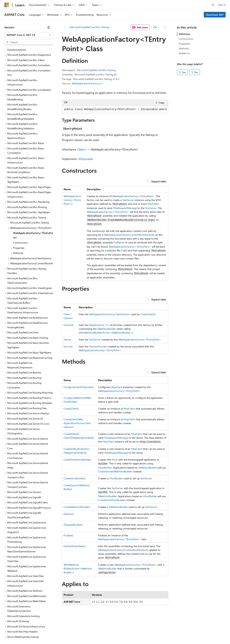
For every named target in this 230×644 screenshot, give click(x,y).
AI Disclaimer (12, 633)
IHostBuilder (105, 468)
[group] (115, 109)
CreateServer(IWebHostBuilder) (115, 471)
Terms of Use (133, 633)
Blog (50, 633)
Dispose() (69, 514)
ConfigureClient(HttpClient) (79, 387)
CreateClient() (148, 314)
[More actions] (165, 27)
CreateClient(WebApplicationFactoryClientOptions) (77, 423)
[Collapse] (49, 27)
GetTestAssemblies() (75, 546)
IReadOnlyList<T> (99, 325)
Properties (184, 44)
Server (67, 339)
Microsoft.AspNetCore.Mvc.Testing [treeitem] (30, 191)
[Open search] (213, 5)
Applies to (184, 53)
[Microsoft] (7, 5)
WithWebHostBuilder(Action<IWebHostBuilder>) (106, 333)
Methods (184, 48)
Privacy (80, 633)
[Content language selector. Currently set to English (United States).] (21, 624)
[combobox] (29, 35)
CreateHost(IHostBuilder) (77, 460)
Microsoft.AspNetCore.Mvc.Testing (89, 27)
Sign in (222, 5)
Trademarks (151, 633)
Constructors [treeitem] (20, 211)
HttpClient (153, 204)
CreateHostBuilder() (74, 478)
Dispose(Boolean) (73, 525)
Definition (185, 34)
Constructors (186, 39)
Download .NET (215, 15)
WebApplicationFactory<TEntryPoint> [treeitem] (33, 204)
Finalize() (68, 535)
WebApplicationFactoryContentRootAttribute (129, 235)
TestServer (128, 200)
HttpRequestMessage (125, 208)
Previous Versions (33, 633)
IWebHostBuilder (107, 329)
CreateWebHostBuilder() (77, 507)
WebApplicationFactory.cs (86, 83)
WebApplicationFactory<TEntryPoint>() (72, 200)
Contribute (65, 633)
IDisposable (86, 159)
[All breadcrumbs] (65, 27)
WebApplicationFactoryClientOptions (110, 314)
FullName (119, 242)
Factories (69, 325)
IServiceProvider (98, 346)
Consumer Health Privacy (105, 633)
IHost (115, 460)
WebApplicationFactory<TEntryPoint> (133, 196)
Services (68, 346)
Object (82, 149)
